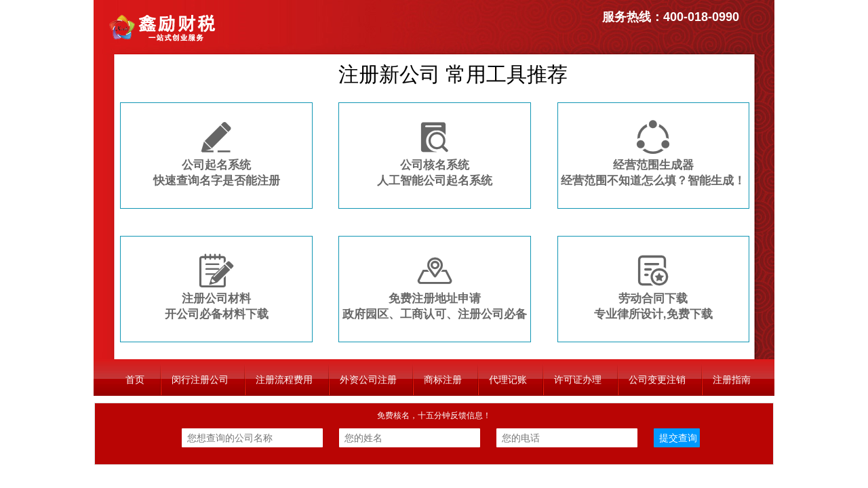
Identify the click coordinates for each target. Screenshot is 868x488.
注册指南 (732, 380)
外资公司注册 (368, 380)
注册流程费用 (284, 380)
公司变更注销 (657, 380)
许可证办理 (578, 380)
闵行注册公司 (200, 380)
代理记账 (508, 380)
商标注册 (443, 380)
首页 (135, 380)
